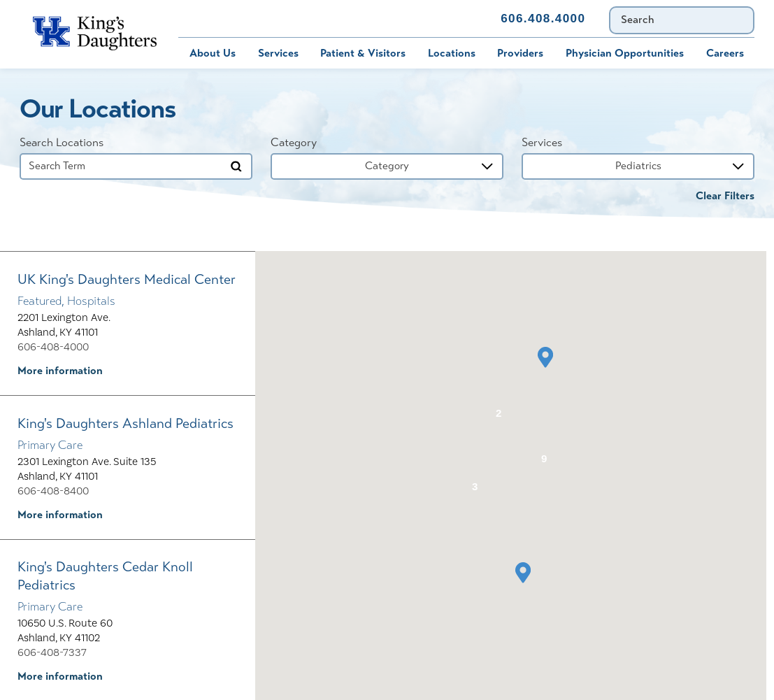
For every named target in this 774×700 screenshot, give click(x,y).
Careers (725, 53)
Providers (520, 53)
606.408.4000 (543, 18)
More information (60, 371)
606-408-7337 (52, 652)
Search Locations (62, 143)
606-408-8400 (53, 491)
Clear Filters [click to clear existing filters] (725, 196)
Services (278, 53)
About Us (213, 53)
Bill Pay (186, 19)
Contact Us (450, 19)
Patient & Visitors (363, 53)
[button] (546, 357)
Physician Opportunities (625, 53)
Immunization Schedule (341, 19)
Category (294, 143)
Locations (452, 53)
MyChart (257, 18)
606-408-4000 (53, 347)
